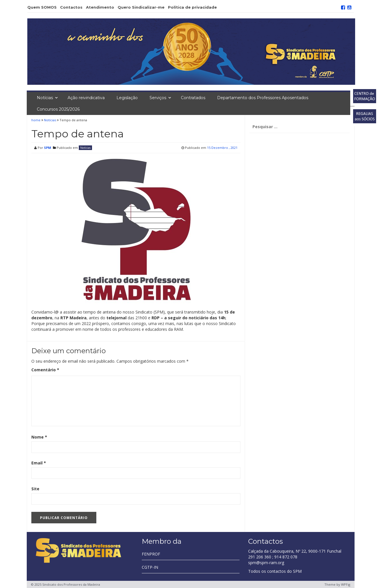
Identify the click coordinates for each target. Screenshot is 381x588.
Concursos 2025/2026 (58, 109)
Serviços (158, 98)
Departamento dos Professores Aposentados (263, 98)
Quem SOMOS (42, 7)
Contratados (193, 98)
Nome (39, 437)
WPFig (346, 584)
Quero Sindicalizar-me (141, 7)
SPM (48, 148)
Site (35, 489)
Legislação (127, 98)
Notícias (45, 98)
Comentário (45, 370)
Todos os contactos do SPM (275, 571)
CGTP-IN (150, 567)
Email (39, 463)
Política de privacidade (192, 7)
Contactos (71, 7)
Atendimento (100, 7)
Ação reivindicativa (86, 98)
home (36, 120)
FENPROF (151, 554)
